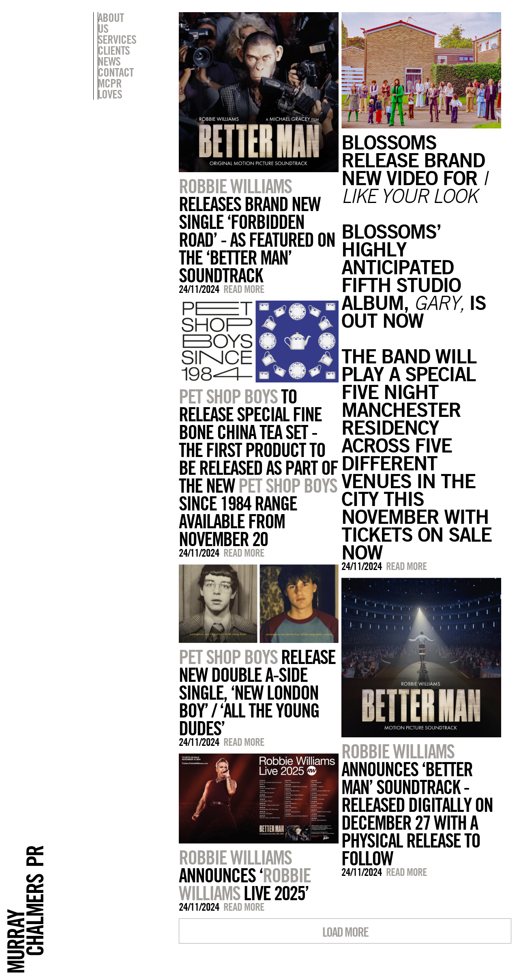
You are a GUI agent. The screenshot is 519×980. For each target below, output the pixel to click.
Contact (116, 61)
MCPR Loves (123, 72)
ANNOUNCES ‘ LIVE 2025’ (245, 875)
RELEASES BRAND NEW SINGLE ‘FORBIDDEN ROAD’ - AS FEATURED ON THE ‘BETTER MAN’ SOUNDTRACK (257, 231)
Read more (244, 289)
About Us (117, 17)
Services (117, 28)
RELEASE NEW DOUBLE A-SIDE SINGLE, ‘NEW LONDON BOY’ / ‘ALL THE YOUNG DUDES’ (257, 692)
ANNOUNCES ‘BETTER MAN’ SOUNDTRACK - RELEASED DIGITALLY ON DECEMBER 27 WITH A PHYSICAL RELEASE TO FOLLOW (417, 805)
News (109, 50)
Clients (114, 39)
